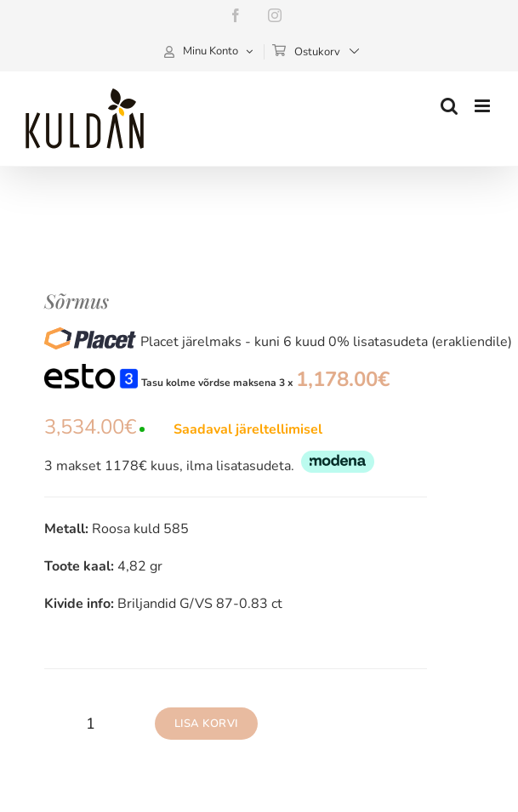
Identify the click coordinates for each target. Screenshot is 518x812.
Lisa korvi (206, 724)
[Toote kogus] (91, 724)
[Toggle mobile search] (449, 106)
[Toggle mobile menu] (484, 106)
